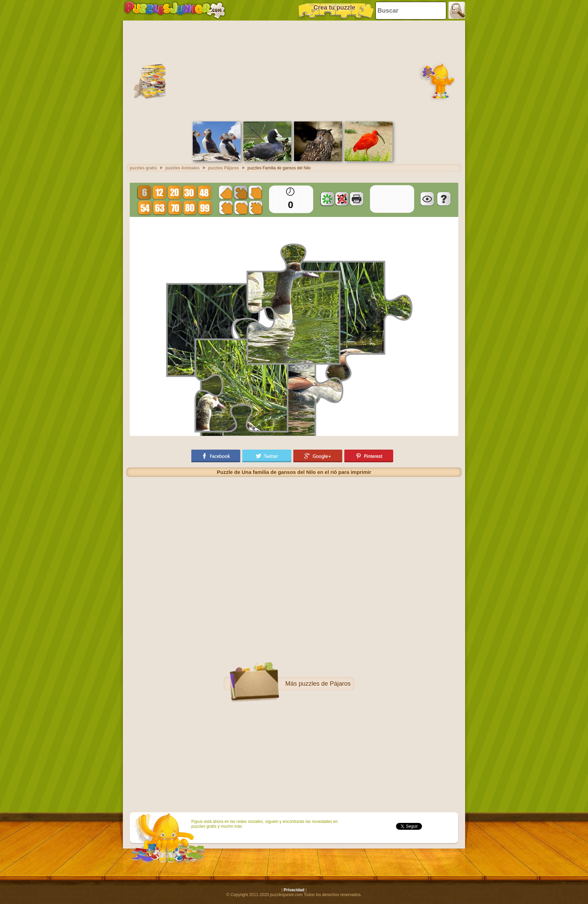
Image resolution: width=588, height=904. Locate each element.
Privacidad (294, 890)
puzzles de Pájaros (324, 684)
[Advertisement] (294, 70)
